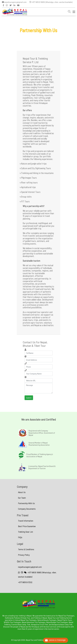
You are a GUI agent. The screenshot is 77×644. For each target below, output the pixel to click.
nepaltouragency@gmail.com (14, 2)
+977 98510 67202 (25, 582)
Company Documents (27, 509)
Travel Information (26, 521)
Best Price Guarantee (27, 526)
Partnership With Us (26, 503)
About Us (22, 492)
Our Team (22, 498)
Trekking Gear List (26, 532)
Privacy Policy (24, 555)
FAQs (20, 537)
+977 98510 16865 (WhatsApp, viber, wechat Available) (51, 2)
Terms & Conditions (26, 549)
